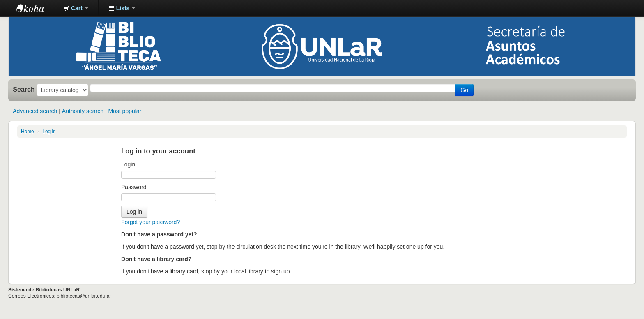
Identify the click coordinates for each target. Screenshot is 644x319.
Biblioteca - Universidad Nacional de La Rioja (37, 8)
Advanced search (35, 111)
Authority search (83, 111)
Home (28, 132)
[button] (76, 8)
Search (24, 89)
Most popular (125, 111)
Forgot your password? (151, 222)
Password (134, 187)
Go (464, 90)
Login (128, 164)
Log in (49, 132)
